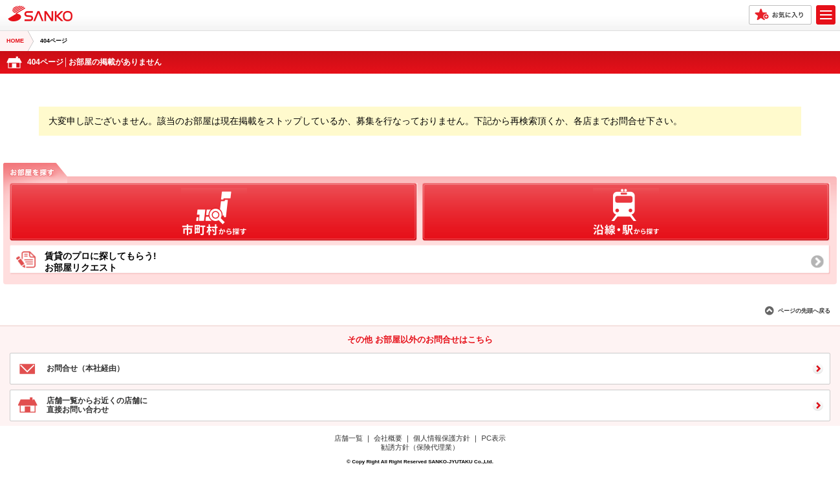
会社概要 (388, 438)
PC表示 (494, 438)
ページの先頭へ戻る (804, 311)
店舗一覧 (349, 438)
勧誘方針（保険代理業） (420, 447)
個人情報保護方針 (442, 438)
